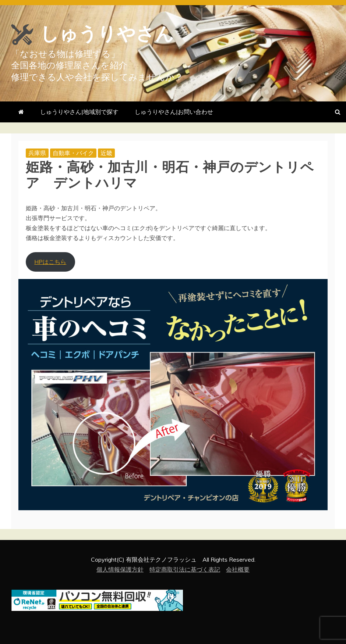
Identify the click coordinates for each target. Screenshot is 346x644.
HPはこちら (50, 262)
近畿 (106, 153)
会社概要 (238, 569)
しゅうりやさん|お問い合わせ (174, 112)
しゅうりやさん (107, 34)
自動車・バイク (73, 153)
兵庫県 (37, 153)
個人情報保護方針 (120, 569)
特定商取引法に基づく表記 (185, 569)
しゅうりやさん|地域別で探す (79, 112)
